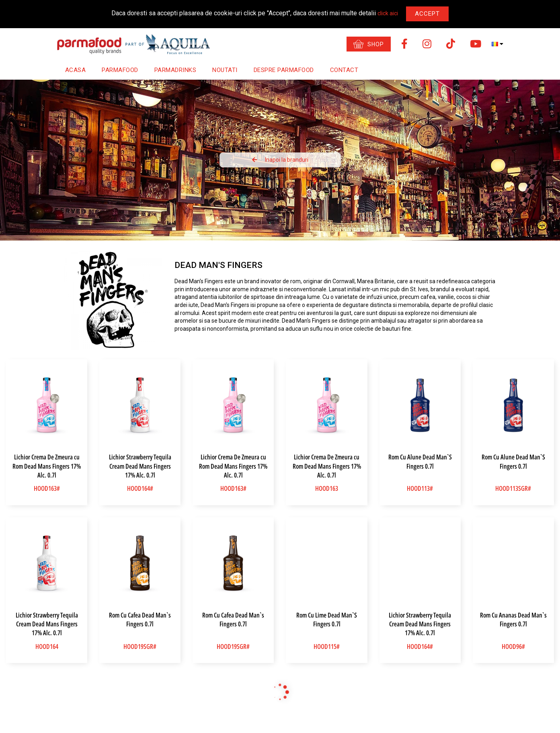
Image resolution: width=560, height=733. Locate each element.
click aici (388, 13)
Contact (344, 70)
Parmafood (120, 70)
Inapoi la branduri (280, 160)
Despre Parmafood (284, 70)
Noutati (225, 70)
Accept (427, 14)
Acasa (76, 70)
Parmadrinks (175, 70)
